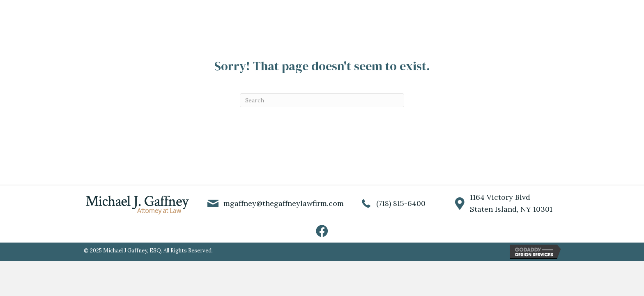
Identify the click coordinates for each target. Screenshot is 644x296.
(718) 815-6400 (401, 203)
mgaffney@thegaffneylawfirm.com (284, 203)
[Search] (322, 100)
